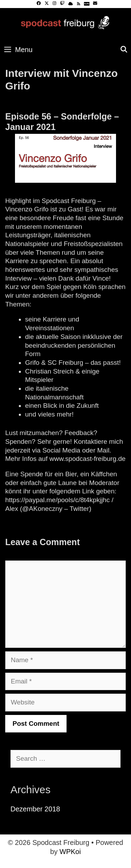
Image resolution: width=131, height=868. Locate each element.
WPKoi (70, 852)
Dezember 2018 (35, 809)
